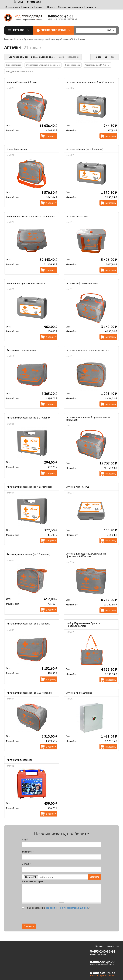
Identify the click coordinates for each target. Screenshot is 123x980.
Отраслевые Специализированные (43, 65)
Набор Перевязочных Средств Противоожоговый (83, 624)
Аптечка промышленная (79, 693)
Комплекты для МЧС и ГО (97, 65)
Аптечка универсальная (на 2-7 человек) (29, 418)
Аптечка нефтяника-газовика (82, 283)
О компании (12, 7)
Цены (50, 7)
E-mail (26, 864)
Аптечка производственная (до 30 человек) (90, 82)
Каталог (20, 30)
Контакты (91, 7)
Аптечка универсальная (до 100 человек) (29, 693)
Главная (8, 39)
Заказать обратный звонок (103, 976)
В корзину (51, 136)
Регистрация (34, 2)
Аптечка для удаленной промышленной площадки (88, 418)
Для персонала (72, 65)
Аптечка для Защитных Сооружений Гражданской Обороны (86, 555)
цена (62, 57)
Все (113, 57)
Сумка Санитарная (17, 149)
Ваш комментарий (33, 881)
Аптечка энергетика (77, 216)
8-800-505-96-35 (61, 16)
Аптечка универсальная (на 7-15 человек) (29, 487)
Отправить (29, 926)
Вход (20, 2)
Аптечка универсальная (20, 760)
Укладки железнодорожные (20, 72)
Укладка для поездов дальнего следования (31, 216)
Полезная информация (69, 7)
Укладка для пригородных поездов (26, 283)
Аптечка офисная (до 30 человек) (85, 149)
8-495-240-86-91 (103, 951)
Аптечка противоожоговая (21, 350)
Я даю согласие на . (56, 908)
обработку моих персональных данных (67, 908)
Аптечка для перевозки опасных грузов (88, 350)
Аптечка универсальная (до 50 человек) (29, 624)
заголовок (73, 57)
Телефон (28, 852)
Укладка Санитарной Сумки (22, 82)
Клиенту (27, 7)
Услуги (39, 7)
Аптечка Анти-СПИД (78, 487)
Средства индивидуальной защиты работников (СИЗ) (50, 39)
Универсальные (14, 65)
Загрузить (95, 877)
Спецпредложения (55, 30)
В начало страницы (105, 946)
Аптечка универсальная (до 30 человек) (29, 554)
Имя (25, 840)
